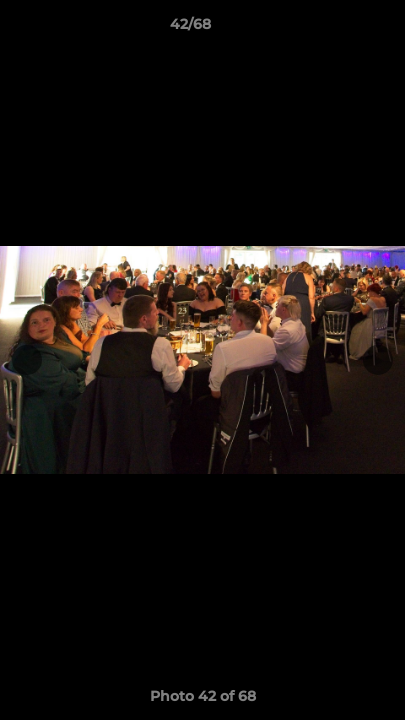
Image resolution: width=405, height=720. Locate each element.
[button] (333, 29)
